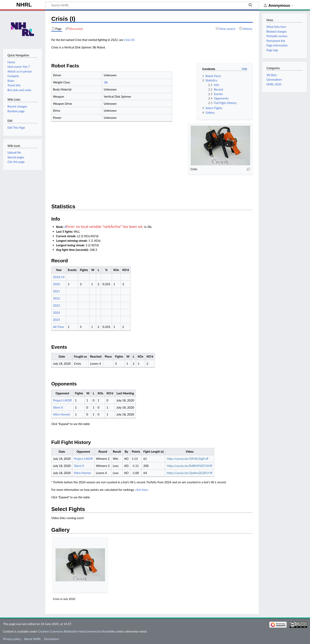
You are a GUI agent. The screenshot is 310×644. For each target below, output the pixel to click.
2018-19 (59, 277)
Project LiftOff (62, 400)
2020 (56, 284)
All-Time (58, 327)
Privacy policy (12, 639)
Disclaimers (52, 639)
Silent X (58, 407)
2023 (56, 305)
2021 (56, 291)
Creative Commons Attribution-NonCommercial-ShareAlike (77, 631)
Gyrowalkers (274, 80)
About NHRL (33, 639)
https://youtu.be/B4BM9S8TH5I (188, 466)
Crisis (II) (129, 40)
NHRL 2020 (274, 84)
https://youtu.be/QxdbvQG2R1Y (188, 473)
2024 (56, 313)
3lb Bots (271, 75)
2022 (56, 298)
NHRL (24, 5)
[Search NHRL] (152, 5)
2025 (56, 320)
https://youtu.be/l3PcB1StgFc (186, 459)
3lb (106, 82)
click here (142, 490)
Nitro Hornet (61, 414)
